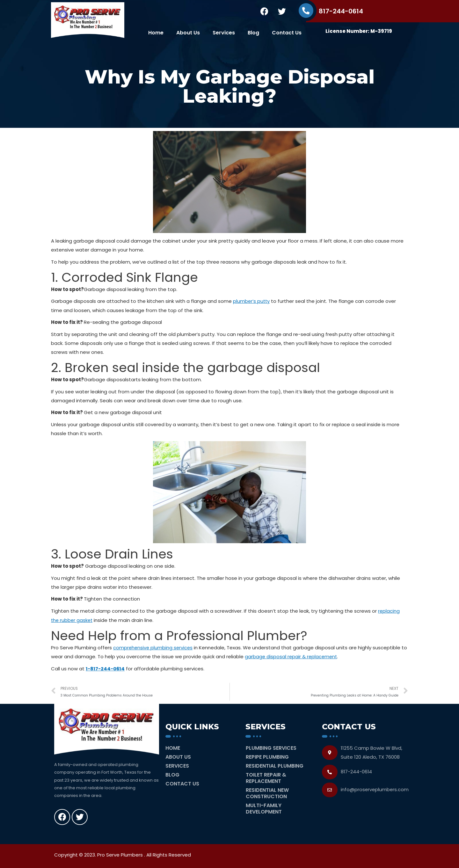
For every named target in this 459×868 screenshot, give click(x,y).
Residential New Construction (267, 793)
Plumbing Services (271, 747)
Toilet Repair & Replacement (266, 777)
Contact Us (287, 33)
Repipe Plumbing (267, 756)
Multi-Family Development (264, 808)
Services (224, 33)
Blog (253, 33)
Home (156, 33)
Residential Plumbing (275, 765)
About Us (188, 33)
